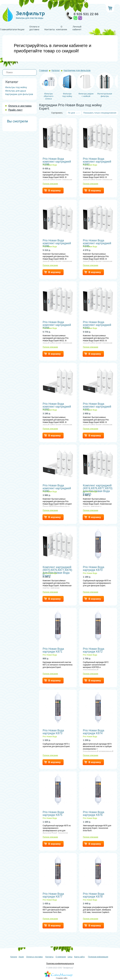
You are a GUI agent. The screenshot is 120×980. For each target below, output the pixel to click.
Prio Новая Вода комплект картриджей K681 (97, 405)
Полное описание (50, 184)
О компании (61, 28)
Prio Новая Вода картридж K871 (53, 650)
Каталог (13, 30)
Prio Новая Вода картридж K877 (53, 895)
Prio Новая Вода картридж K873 (53, 732)
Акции (21, 30)
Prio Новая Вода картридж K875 (53, 814)
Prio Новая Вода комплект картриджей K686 (57, 242)
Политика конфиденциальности (60, 964)
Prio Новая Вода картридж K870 (93, 569)
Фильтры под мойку (16, 87)
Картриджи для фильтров (19, 94)
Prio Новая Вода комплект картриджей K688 (57, 160)
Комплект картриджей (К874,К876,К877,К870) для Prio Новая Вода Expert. (98, 487)
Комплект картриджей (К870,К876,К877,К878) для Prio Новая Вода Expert (57, 569)
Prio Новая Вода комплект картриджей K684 (57, 324)
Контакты (50, 30)
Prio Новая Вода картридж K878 (93, 895)
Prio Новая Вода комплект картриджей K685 (97, 242)
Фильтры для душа (16, 91)
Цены (70, 957)
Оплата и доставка (34, 28)
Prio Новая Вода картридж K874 (93, 732)
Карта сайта (79, 957)
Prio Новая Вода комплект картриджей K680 (57, 487)
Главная (4, 30)
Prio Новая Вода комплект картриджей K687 (97, 160)
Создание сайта (62, 978)
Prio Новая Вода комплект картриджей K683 (97, 324)
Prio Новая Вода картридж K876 (93, 814)
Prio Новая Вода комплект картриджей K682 (57, 405)
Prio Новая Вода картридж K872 (93, 650)
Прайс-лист (15, 110)
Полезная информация (98, 957)
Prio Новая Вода (50, 165)
